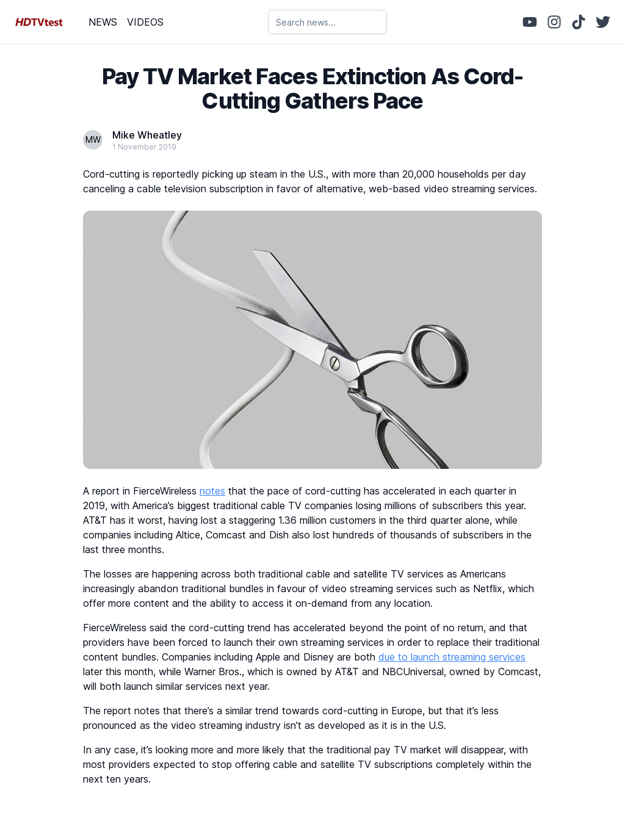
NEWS (103, 22)
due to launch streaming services (452, 657)
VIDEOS (145, 22)
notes (212, 491)
